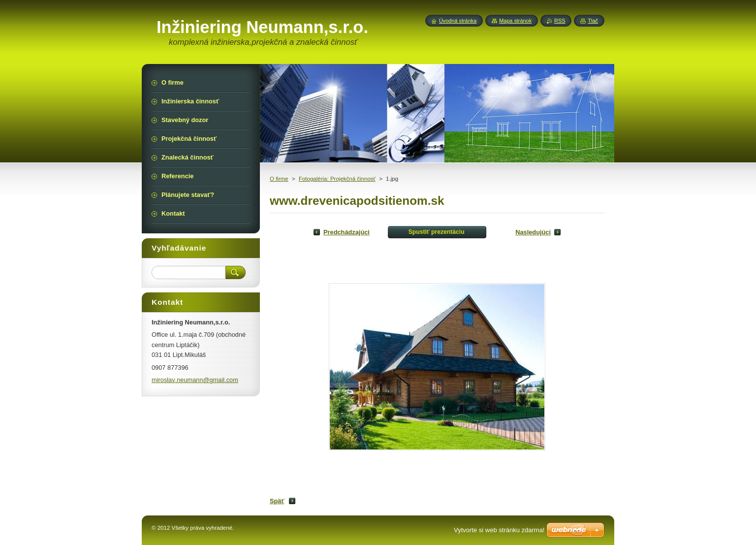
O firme (279, 179)
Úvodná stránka (458, 21)
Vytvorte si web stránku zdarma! (499, 530)
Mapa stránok (515, 21)
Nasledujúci (533, 232)
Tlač (593, 21)
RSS (560, 21)
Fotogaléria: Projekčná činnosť (337, 179)
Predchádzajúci (346, 232)
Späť (277, 501)
